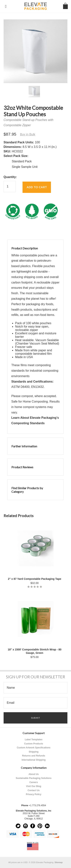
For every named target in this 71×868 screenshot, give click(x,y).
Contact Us (34, 790)
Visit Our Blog (34, 786)
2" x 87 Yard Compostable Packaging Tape (35, 579)
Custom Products (34, 744)
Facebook (33, 826)
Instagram (25, 826)
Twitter (18, 826)
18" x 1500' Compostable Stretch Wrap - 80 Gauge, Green (35, 651)
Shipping (34, 752)
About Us (34, 774)
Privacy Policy (34, 794)
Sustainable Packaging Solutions (34, 778)
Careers (34, 782)
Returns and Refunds (34, 756)
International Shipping (34, 760)
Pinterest (40, 826)
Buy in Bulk (28, 134)
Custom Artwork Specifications (34, 748)
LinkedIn (47, 826)
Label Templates (34, 740)
